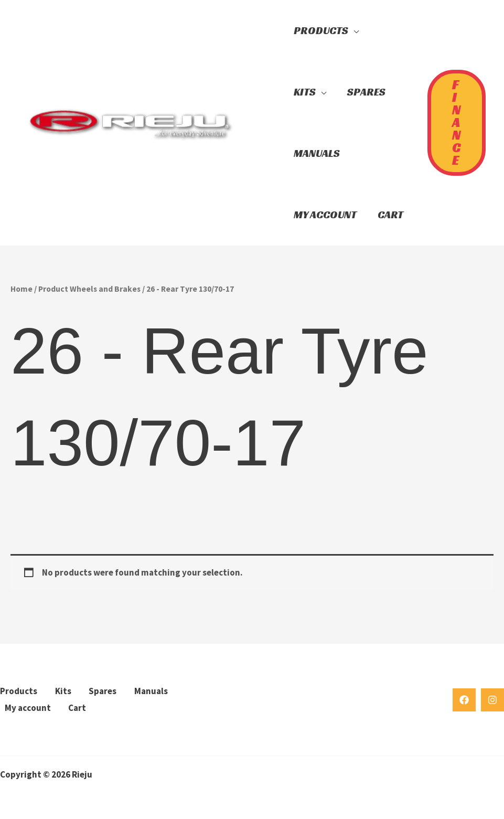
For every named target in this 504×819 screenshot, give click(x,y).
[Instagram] (492, 700)
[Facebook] (464, 700)
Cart (77, 708)
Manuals (151, 691)
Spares (103, 691)
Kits (63, 691)
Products (19, 691)
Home (22, 289)
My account (28, 708)
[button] (265, 123)
